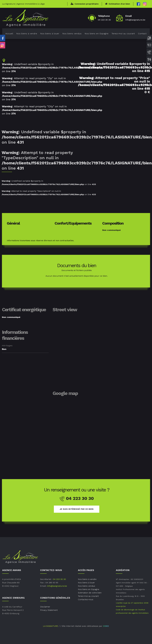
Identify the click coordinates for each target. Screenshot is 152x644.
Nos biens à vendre (27, 34)
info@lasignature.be (135, 20)
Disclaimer (45, 607)
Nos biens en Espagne (97, 34)
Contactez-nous (86, 599)
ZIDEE (106, 626)
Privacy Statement (49, 610)
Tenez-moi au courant (123, 34)
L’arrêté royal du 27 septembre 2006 (132, 603)
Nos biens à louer (50, 34)
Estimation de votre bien (90, 593)
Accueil (9, 34)
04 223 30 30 (104, 20)
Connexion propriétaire (85, 4)
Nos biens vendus (72, 34)
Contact (142, 34)
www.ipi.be (121, 606)
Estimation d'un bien (118, 4)
